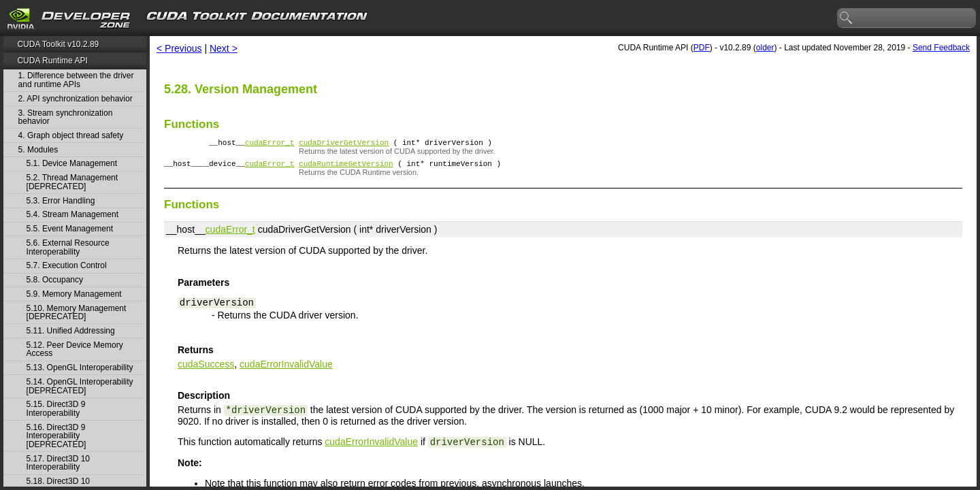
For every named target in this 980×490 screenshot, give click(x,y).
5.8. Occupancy (55, 280)
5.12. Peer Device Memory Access (75, 349)
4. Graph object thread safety (71, 136)
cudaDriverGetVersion (344, 144)
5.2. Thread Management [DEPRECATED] (72, 182)
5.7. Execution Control (67, 266)
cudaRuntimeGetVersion (346, 167)
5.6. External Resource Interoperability (68, 247)
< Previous (179, 48)
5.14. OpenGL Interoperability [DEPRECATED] (80, 386)
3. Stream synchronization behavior (66, 117)
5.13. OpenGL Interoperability (80, 368)
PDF (702, 48)
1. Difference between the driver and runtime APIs (76, 80)
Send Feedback (941, 48)
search (847, 18)
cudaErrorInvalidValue (286, 368)
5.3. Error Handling (61, 201)
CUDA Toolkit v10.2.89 (58, 44)
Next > (224, 48)
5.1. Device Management (72, 164)
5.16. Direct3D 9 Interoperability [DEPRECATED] (56, 436)
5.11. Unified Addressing (71, 331)
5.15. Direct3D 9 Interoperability (56, 409)
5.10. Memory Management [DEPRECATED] (77, 313)
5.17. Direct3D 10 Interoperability (58, 463)
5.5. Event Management (70, 229)
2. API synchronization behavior (76, 99)
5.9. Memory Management (74, 294)
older (765, 48)
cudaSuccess (206, 368)
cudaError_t (270, 144)
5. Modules (38, 150)
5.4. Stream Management (72, 215)
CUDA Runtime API (52, 61)
